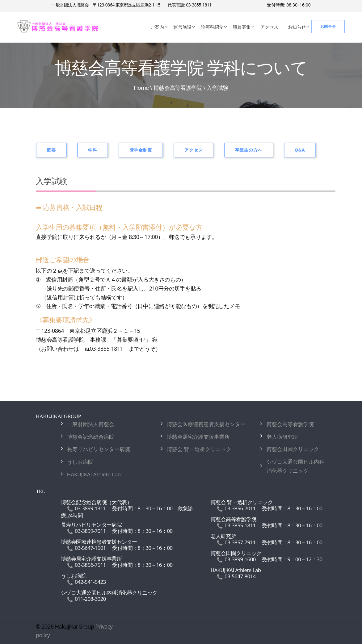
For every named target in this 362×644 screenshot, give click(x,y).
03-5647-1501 (90, 548)
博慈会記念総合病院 (91, 437)
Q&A (300, 150)
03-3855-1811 (240, 525)
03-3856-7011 (240, 508)
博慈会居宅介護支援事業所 (198, 437)
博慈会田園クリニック (293, 449)
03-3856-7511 (90, 565)
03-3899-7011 (90, 531)
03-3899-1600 (240, 559)
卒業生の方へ (249, 150)
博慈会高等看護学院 (178, 88)
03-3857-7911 (240, 542)
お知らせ (297, 27)
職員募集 (242, 27)
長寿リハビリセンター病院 (99, 449)
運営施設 (182, 27)
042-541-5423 (90, 582)
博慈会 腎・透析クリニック (199, 449)
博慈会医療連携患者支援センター (206, 424)
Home (141, 88)
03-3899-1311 (90, 508)
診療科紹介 (212, 27)
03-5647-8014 (240, 576)
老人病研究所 (282, 437)
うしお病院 (80, 462)
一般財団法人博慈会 (91, 424)
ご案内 (157, 27)
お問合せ (328, 26)
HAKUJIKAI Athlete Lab (94, 474)
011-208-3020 (90, 599)
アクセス (269, 27)
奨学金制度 (141, 150)
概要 (51, 150)
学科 (93, 150)
